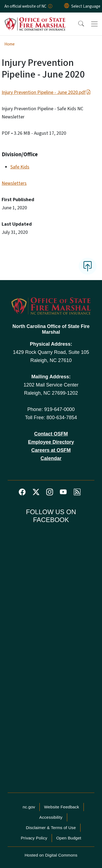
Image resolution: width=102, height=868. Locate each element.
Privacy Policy (34, 838)
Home (10, 44)
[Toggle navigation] (94, 24)
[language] (86, 6)
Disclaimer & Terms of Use (51, 828)
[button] (78, 24)
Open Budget (69, 838)
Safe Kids (20, 167)
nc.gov (29, 807)
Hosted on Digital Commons (51, 855)
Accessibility (51, 817)
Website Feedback (62, 807)
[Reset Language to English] (67, 6)
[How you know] (50, 6)
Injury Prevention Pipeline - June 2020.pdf (46, 92)
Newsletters (14, 183)
